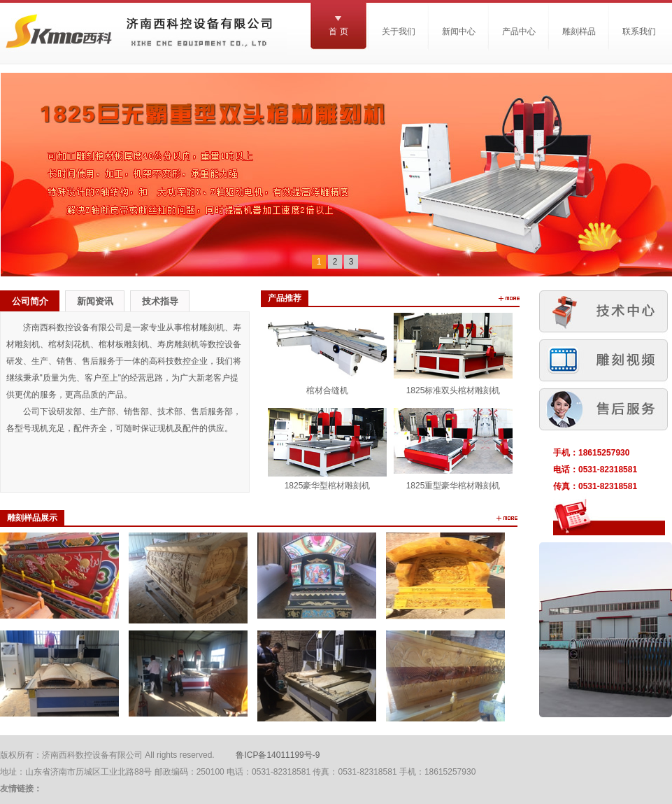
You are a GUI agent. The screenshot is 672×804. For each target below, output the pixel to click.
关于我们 (399, 31)
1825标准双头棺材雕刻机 (453, 390)
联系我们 (639, 31)
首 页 (338, 31)
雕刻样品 (579, 31)
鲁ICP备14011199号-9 (278, 755)
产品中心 (519, 31)
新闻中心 (459, 31)
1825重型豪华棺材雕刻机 (453, 486)
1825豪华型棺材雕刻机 (328, 486)
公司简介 (30, 301)
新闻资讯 (95, 301)
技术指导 (160, 301)
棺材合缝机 (327, 390)
